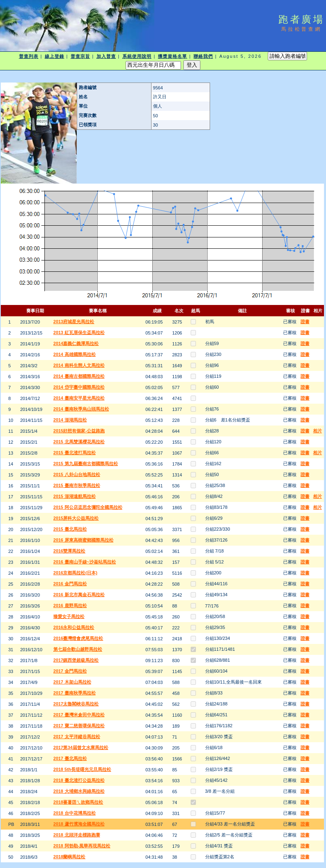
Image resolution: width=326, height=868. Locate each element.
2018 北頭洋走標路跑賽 (77, 835)
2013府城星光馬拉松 (74, 322)
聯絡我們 (203, 56)
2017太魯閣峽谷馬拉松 (76, 704)
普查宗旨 (80, 56)
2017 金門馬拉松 (70, 671)
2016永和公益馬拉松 (74, 627)
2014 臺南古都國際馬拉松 (79, 376)
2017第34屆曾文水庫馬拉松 (81, 747)
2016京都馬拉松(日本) (75, 573)
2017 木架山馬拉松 (72, 682)
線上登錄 (55, 56)
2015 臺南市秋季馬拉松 (77, 485)
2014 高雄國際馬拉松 (75, 354)
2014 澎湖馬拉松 (70, 420)
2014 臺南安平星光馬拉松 (79, 398)
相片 (318, 431)
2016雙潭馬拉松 (69, 551)
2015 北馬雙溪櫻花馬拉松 (79, 442)
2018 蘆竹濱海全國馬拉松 (79, 824)
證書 (305, 322)
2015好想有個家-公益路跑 (79, 431)
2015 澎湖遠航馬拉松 (75, 496)
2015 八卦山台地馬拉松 (77, 474)
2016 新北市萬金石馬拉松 (79, 595)
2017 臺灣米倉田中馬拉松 (79, 715)
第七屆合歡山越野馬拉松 (78, 649)
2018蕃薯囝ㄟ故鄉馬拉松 (78, 802)
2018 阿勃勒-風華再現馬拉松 (82, 846)
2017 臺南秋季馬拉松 (75, 693)
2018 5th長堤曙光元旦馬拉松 (82, 769)
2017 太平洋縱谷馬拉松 (77, 737)
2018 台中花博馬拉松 (75, 813)
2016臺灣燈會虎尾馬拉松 (78, 638)
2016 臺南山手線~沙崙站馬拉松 (85, 562)
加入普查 (106, 56)
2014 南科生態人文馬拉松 (79, 365)
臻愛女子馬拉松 (69, 616)
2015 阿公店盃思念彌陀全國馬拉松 (88, 507)
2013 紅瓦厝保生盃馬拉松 (79, 332)
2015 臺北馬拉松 (70, 529)
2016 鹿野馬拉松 (70, 605)
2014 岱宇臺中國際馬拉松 (79, 387)
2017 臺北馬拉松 (70, 758)
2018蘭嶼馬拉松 (69, 857)
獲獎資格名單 (173, 56)
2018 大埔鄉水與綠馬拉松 (79, 791)
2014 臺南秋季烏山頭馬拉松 (81, 409)
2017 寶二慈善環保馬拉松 (79, 726)
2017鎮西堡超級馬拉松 (76, 660)
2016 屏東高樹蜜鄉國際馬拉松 (83, 540)
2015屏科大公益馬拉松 (76, 518)
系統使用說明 (137, 56)
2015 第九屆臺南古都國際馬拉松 (86, 464)
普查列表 (29, 56)
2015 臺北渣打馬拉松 (75, 453)
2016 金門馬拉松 (70, 584)
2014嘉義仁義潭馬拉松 (76, 343)
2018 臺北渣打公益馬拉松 (79, 780)
